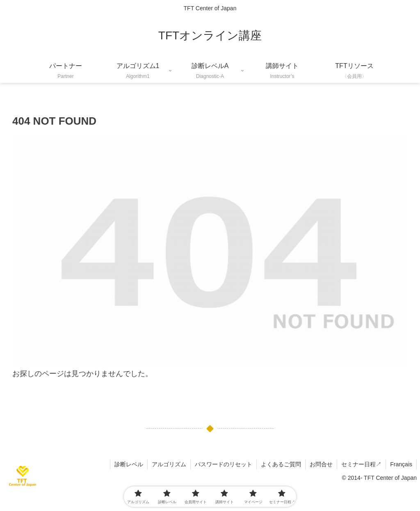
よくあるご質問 (281, 464)
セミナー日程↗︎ (361, 464)
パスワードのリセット (224, 464)
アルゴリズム (169, 464)
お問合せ (321, 464)
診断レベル (129, 464)
